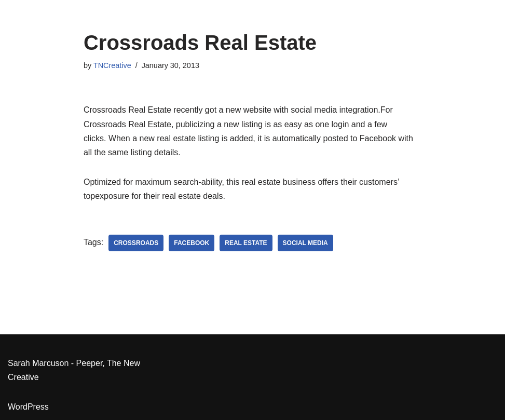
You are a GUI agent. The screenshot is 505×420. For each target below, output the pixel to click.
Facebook (192, 243)
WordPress (28, 407)
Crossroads (136, 243)
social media (305, 243)
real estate (246, 243)
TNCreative (112, 65)
